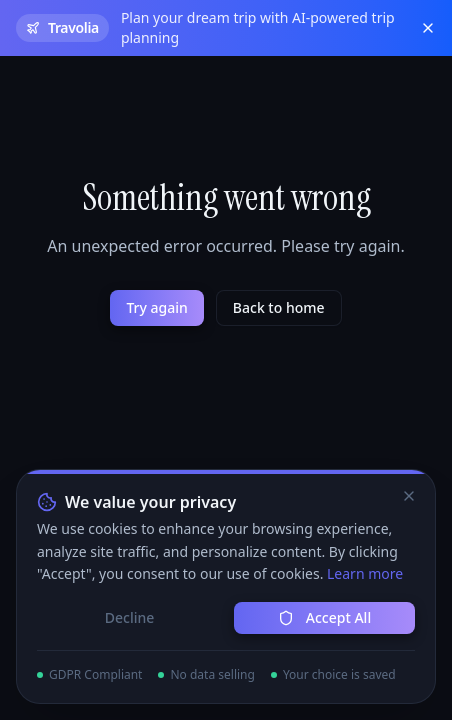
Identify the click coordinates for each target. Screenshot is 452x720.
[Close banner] (428, 28)
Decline (130, 617)
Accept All (324, 617)
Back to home (279, 307)
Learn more (365, 573)
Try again (156, 307)
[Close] (409, 496)
